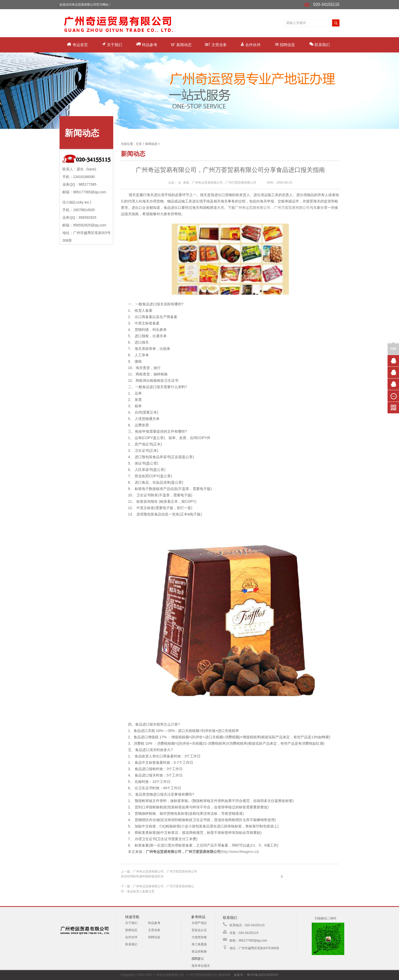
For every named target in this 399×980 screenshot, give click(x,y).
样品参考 (147, 44)
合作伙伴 (251, 44)
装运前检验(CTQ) (199, 952)
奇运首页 (77, 45)
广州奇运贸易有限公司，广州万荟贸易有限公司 (272, 208)
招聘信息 (285, 45)
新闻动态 (181, 45)
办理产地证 (199, 923)
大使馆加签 (199, 937)
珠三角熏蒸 (199, 944)
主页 (139, 144)
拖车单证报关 (201, 966)
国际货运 (198, 959)
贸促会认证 (199, 930)
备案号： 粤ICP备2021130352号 (256, 975)
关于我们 (112, 44)
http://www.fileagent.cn (240, 852)
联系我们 (320, 44)
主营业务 (216, 45)
